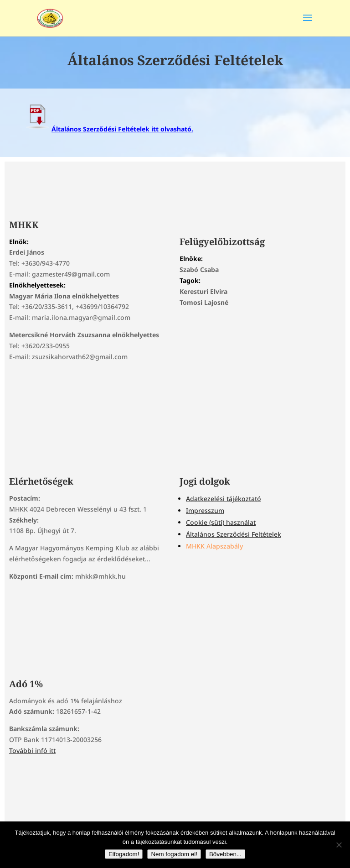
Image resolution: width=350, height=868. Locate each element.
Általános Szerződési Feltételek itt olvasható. (108, 129)
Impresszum (205, 510)
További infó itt (32, 750)
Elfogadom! (124, 854)
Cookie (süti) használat (221, 522)
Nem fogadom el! (174, 854)
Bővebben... (225, 854)
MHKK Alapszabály (214, 546)
